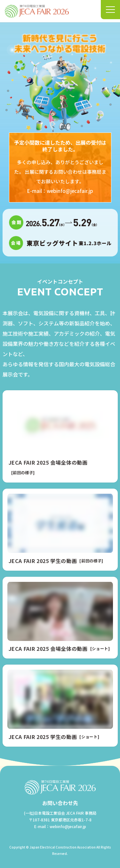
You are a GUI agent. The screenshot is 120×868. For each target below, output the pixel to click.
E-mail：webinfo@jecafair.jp (60, 826)
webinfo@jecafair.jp (70, 191)
